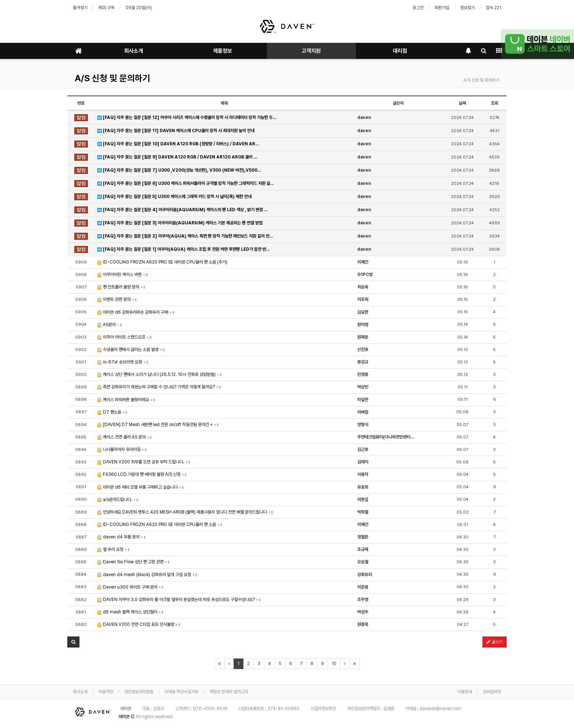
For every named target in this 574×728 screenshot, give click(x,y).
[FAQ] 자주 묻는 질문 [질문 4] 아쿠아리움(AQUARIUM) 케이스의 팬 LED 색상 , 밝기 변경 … (182, 210)
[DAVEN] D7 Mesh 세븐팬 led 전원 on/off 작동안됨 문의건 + (158, 425)
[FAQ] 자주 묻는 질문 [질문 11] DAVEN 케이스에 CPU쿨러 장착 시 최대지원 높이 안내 (176, 131)
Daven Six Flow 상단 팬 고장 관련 (133, 562)
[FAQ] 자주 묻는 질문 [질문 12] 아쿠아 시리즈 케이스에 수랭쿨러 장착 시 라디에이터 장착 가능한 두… (187, 117)
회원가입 (442, 8)
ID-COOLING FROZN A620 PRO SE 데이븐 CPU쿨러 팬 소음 (160, 524)
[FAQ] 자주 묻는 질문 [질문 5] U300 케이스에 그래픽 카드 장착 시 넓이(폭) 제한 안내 (174, 197)
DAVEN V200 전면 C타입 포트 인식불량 (139, 624)
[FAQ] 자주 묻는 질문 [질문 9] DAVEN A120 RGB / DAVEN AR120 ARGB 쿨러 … (177, 157)
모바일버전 (492, 692)
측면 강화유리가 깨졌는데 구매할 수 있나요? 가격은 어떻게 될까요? (159, 387)
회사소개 (134, 51)
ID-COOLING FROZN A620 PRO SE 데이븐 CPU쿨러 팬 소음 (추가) (162, 262)
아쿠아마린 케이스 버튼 (122, 275)
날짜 (462, 103)
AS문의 (109, 325)
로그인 (418, 8)
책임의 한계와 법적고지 (229, 692)
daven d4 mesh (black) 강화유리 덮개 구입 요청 (147, 575)
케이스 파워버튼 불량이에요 (126, 400)
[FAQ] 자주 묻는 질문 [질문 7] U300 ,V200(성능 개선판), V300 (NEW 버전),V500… (179, 170)
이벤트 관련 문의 (117, 299)
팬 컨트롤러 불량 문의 (121, 287)
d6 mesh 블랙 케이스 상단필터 (130, 612)
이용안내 (465, 692)
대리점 (400, 51)
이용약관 (106, 692)
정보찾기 (467, 8)
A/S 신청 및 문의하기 (112, 78)
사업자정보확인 (323, 709)
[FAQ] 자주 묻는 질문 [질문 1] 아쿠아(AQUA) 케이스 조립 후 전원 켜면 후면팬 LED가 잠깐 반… (184, 249)
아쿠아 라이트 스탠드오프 (124, 337)
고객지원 (311, 51)
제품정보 (223, 51)
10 (334, 664)
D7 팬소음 (112, 412)
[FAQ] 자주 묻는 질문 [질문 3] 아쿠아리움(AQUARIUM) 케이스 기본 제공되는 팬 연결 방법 (180, 223)
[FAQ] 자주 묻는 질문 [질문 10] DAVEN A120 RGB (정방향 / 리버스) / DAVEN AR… (178, 144)
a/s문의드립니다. (118, 500)
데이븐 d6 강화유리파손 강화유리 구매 (136, 312)
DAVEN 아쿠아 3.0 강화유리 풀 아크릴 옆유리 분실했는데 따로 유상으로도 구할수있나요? (179, 600)
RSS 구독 (107, 8)
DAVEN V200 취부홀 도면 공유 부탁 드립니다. (144, 462)
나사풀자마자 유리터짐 (122, 449)
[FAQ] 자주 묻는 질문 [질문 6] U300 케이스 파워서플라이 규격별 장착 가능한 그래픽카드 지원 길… (186, 183)
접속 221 (493, 8)
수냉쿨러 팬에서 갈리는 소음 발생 (131, 350)
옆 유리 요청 (113, 549)
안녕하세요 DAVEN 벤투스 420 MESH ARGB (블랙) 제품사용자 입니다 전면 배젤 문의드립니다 (185, 512)
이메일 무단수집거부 (181, 692)
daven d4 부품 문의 (121, 537)
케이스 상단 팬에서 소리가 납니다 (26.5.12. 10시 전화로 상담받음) (159, 374)
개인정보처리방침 (139, 692)
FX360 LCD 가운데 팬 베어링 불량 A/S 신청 (142, 474)
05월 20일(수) (139, 8)
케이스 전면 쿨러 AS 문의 (124, 437)
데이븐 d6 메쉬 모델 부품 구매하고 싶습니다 (140, 487)
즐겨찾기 (80, 8)
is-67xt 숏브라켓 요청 (123, 362)
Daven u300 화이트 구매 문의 (130, 587)
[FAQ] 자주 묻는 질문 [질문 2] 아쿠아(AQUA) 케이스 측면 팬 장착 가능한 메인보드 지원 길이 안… (185, 236)
